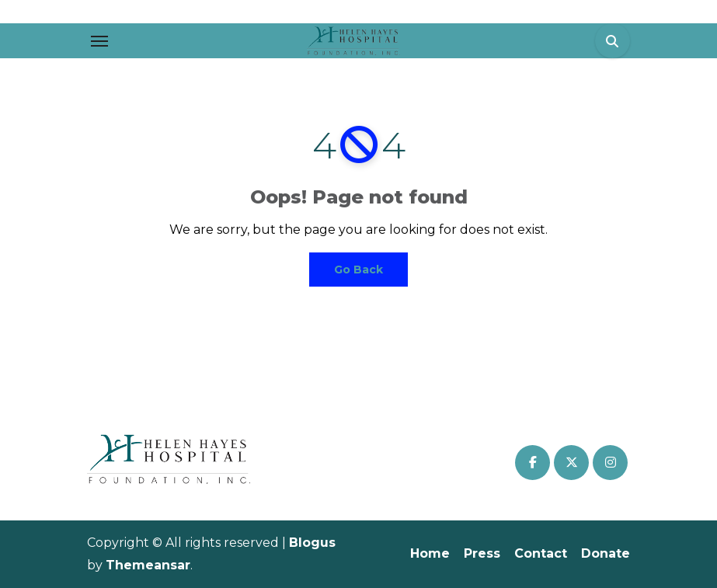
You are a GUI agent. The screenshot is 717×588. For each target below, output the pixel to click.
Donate (606, 553)
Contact (541, 553)
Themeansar (148, 565)
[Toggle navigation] (99, 41)
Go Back (358, 270)
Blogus (312, 543)
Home (430, 553)
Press (482, 553)
